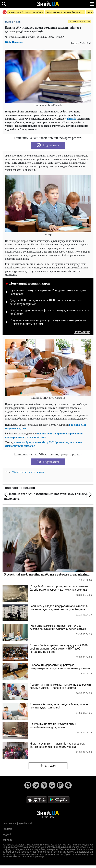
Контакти (7, 840)
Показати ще (82, 332)
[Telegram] (36, 785)
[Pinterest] (68, 785)
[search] (4, 4)
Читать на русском (79, 22)
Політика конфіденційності (17, 823)
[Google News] (52, 785)
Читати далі (48, 766)
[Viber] (44, 785)
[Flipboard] (60, 785)
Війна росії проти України (26, 13)
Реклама (7, 829)
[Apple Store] (37, 799)
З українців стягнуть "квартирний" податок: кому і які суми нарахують (48, 292)
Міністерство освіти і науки (28, 472)
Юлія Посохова (14, 42)
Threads (71, 119)
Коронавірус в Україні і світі (65, 13)
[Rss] (28, 785)
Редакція (7, 834)
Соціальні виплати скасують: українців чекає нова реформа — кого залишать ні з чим (48, 322)
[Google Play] (59, 799)
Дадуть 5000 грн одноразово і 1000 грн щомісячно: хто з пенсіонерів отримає (46, 302)
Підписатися (48, 145)
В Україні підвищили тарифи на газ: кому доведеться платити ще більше (50, 312)
